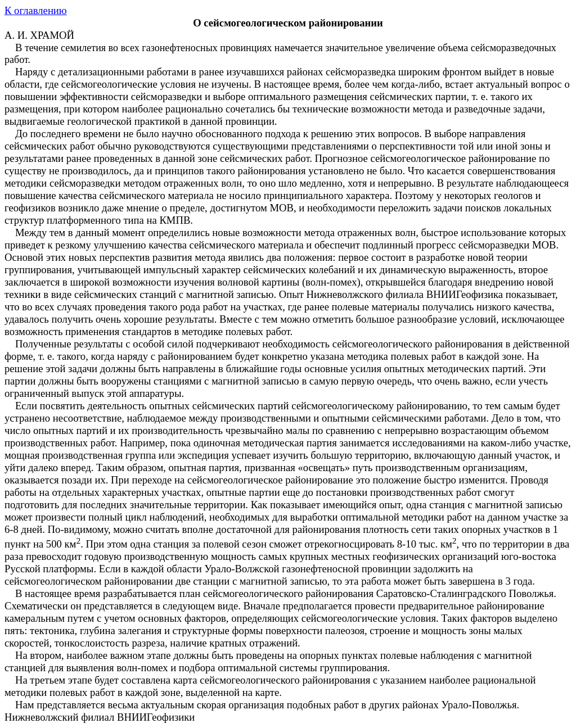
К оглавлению (36, 10)
